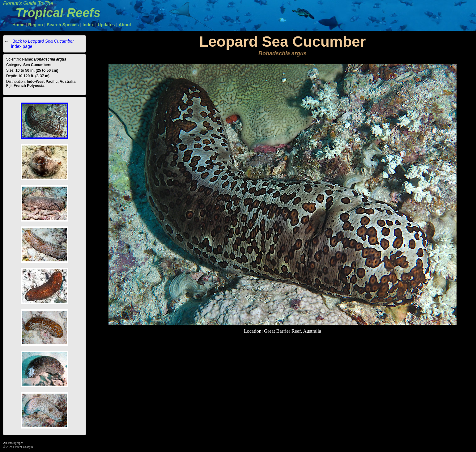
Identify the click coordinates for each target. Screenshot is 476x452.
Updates (106, 25)
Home (18, 25)
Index (88, 25)
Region (35, 25)
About (125, 25)
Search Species (63, 25)
